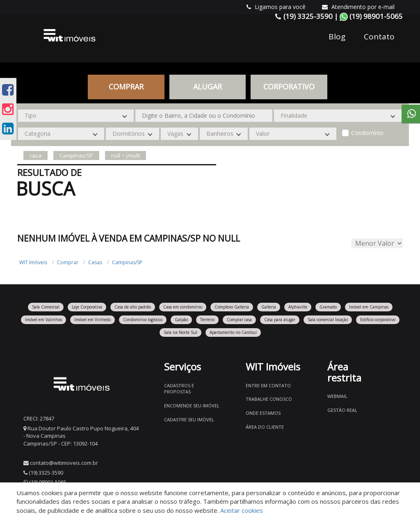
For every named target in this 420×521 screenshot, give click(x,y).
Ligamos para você (276, 7)
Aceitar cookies (242, 510)
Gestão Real (342, 410)
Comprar (126, 87)
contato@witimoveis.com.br (64, 463)
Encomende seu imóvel (192, 406)
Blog (337, 37)
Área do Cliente (265, 427)
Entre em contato (268, 385)
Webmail (337, 396)
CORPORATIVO (289, 87)
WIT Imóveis (33, 262)
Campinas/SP (127, 262)
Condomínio (367, 133)
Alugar (208, 87)
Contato (379, 37)
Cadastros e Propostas (179, 389)
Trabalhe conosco (269, 399)
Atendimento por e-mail (358, 7)
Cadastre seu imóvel (189, 419)
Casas (95, 262)
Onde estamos (263, 413)
